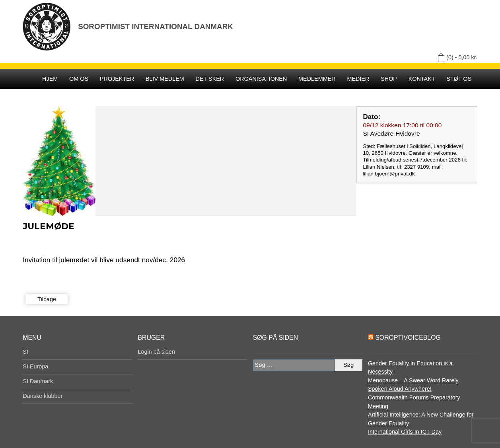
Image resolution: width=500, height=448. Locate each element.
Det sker (210, 79)
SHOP (389, 79)
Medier (358, 79)
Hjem (50, 79)
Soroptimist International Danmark (156, 26)
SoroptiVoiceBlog (408, 338)
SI (25, 352)
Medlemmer (317, 79)
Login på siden (156, 352)
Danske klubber (43, 396)
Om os (79, 79)
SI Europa (35, 366)
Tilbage (47, 299)
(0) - (462, 57)
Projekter (117, 79)
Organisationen (261, 79)
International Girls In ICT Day (405, 432)
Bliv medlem (165, 79)
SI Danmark (38, 381)
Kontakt (422, 79)
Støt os (459, 79)
